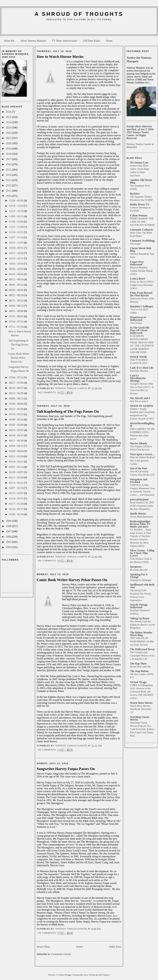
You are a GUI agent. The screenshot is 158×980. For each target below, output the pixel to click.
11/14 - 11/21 (16, 232)
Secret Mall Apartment (141, 517)
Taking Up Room (140, 618)
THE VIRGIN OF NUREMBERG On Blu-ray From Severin (142, 641)
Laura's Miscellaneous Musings (138, 378)
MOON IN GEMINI (142, 406)
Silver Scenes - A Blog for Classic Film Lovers (142, 553)
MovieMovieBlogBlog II (142, 425)
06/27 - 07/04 (16, 383)
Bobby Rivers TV (140, 204)
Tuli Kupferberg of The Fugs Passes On (18, 345)
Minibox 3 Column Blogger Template (64, 975)
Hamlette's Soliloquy (142, 306)
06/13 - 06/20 (16, 393)
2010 (9, 196)
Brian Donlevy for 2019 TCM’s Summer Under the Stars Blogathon (142, 506)
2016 (9, 164)
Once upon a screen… (142, 454)
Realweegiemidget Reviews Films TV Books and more (140, 524)
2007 (9, 531)
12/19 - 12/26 (16, 206)
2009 (9, 521)
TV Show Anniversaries (64, 41)
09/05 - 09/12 (16, 285)
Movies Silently (139, 443)
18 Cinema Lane (139, 163)
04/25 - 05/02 (16, 430)
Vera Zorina (136, 323)
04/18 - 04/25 (16, 435)
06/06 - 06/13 (16, 398)
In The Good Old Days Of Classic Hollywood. (140, 330)
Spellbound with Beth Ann (142, 586)
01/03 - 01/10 (16, 514)
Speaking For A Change (139, 576)
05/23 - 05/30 (16, 409)
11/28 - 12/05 (16, 222)
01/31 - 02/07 (16, 493)
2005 (9, 542)
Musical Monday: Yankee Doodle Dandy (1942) (141, 271)
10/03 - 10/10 (16, 264)
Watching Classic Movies (140, 718)
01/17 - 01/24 (16, 504)
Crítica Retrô (138, 279)
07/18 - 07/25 (16, 322)
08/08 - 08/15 (16, 306)
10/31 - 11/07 (16, 243)
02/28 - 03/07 (16, 472)
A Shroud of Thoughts (79, 14)
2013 (9, 180)
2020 (9, 143)
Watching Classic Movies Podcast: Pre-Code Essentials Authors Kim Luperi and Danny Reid (142, 729)
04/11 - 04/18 (16, 441)
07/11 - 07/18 (16, 327)
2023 (9, 128)
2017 (9, 159)
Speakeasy (136, 567)
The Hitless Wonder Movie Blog (141, 634)
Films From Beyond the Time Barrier (141, 294)
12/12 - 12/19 (16, 211)
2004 (9, 547)
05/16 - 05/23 (16, 414)
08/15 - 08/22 (16, 300)
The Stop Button (139, 671)
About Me (9, 41)
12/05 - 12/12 (16, 216)
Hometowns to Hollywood (138, 319)
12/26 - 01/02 (16, 201)
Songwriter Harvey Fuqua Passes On (66, 769)
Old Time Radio (92, 41)
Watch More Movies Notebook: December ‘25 (141, 709)
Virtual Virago (138, 682)
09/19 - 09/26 (16, 274)
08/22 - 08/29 (16, 295)
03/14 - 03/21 (16, 462)
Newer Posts (43, 947)
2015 (9, 170)
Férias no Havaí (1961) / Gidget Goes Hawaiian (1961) (142, 285)
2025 (9, 117)
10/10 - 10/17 (16, 258)
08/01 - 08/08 (16, 311)
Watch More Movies (141, 703)
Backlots (135, 194)
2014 (9, 175)
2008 (9, 526)
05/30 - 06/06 (16, 404)
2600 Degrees (104, 975)
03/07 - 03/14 (16, 467)
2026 (9, 112)
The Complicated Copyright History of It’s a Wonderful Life (142, 655)
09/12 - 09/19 (16, 279)
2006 (9, 537)
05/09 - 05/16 (16, 420)
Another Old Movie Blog (141, 181)
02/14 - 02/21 (16, 483)
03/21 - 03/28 (16, 456)
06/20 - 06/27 (16, 388)
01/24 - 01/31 (16, 498)
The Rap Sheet (138, 664)
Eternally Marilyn (139, 371)
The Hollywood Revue (142, 649)
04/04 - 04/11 (16, 446)
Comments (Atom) (61, 954)
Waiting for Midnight (141, 580)
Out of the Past (138, 468)
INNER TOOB (138, 357)
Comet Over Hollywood (137, 263)
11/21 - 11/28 (16, 227)
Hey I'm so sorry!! (139, 401)
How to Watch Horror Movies (60, 57)
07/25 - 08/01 (16, 316)
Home (109, 41)
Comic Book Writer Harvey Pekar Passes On (19, 358)
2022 (9, 133)
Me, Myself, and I (140, 398)
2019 (9, 149)
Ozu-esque (135, 244)
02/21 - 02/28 (16, 477)
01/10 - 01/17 (16, 509)
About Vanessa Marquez (33, 41)
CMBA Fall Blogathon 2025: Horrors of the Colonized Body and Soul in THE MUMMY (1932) (142, 692)
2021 (9, 138)
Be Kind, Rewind (139, 570)
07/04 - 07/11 (16, 377)
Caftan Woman (139, 215)
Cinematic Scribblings (143, 241)
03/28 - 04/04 (16, 451)
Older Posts (115, 947)
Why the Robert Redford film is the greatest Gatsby (142, 460)
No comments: (48, 392)
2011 (9, 191)
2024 (9, 122)
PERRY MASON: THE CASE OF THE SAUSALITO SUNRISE (142, 222)
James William (90, 975)
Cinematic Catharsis (142, 230)
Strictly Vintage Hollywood (139, 606)
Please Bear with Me (140, 667)
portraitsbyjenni (139, 499)
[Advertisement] (79, 29)
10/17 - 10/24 (16, 253)
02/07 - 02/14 (16, 488)
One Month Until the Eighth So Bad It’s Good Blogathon (142, 625)
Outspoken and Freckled (139, 481)
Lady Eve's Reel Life (142, 368)
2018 (9, 154)
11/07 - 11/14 (16, 237)
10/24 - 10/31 (16, 248)
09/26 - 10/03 (16, 269)
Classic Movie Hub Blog (141, 250)
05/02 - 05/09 (16, 425)
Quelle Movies (138, 514)
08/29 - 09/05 (16, 290)
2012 (9, 185)
